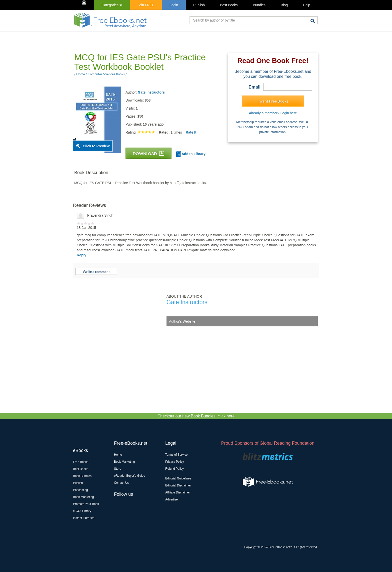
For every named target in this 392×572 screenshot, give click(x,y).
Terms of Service (176, 455)
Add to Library (191, 154)
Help (307, 5)
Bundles (259, 5)
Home (118, 455)
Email (254, 87)
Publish (199, 5)
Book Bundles (82, 476)
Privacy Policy (175, 462)
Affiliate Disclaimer (177, 492)
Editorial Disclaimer (178, 485)
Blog (284, 5)
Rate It (191, 132)
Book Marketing (83, 497)
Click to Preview (96, 146)
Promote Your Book (86, 504)
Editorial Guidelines (178, 478)
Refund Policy (174, 469)
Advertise (171, 499)
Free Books (81, 462)
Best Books (229, 5)
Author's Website (182, 321)
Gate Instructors (151, 92)
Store (118, 469)
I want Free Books (273, 101)
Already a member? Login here (273, 113)
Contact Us (121, 483)
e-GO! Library (82, 511)
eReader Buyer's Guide (129, 476)
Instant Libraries (84, 518)
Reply (81, 255)
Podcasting (80, 490)
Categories (112, 5)
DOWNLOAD (148, 153)
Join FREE (146, 5)
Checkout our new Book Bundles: (196, 416)
